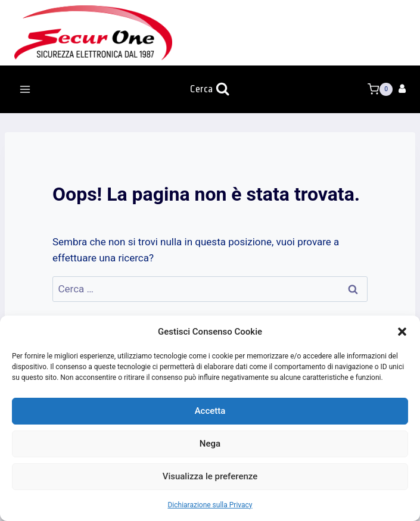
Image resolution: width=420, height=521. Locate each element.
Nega (210, 444)
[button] (402, 332)
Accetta (210, 411)
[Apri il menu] (25, 89)
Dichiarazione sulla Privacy (210, 505)
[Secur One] (93, 33)
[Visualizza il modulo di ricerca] (210, 90)
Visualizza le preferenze (210, 476)
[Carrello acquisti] (380, 89)
